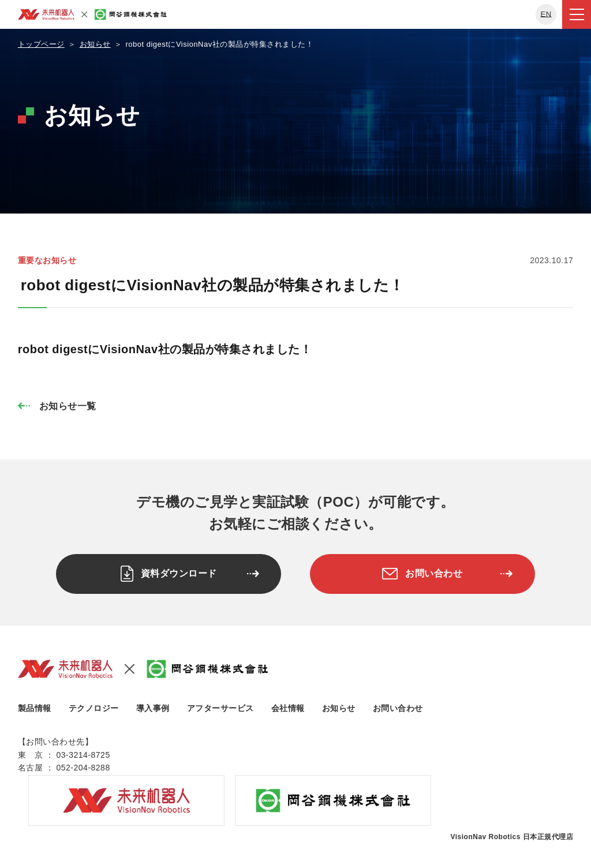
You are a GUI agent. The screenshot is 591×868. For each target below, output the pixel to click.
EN (546, 14)
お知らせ (339, 704)
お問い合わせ (398, 704)
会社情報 (288, 704)
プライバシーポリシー (64, 845)
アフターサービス (220, 704)
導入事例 (153, 704)
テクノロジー (94, 704)
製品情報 (35, 704)
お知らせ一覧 (68, 406)
